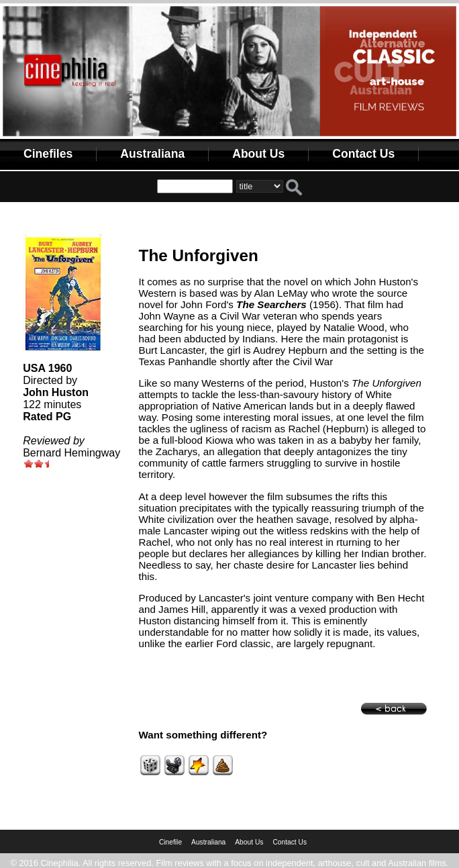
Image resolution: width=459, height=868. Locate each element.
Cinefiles (48, 154)
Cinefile (170, 842)
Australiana (152, 154)
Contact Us (363, 154)
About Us (258, 154)
